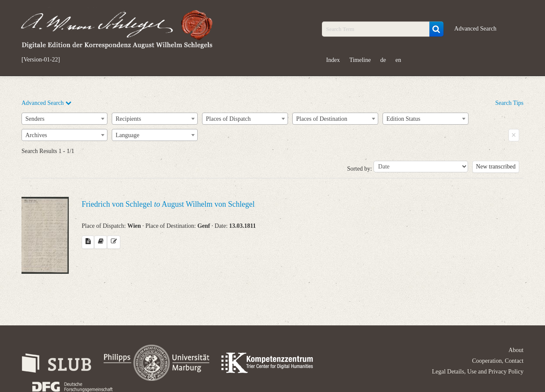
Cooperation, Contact (498, 361)
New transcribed (496, 167)
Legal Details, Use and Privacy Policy (478, 372)
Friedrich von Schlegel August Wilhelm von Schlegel (168, 204)
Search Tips (509, 103)
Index (333, 60)
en (398, 60)
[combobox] (64, 119)
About (516, 350)
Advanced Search (475, 29)
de (383, 60)
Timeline (360, 60)
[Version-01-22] (41, 60)
